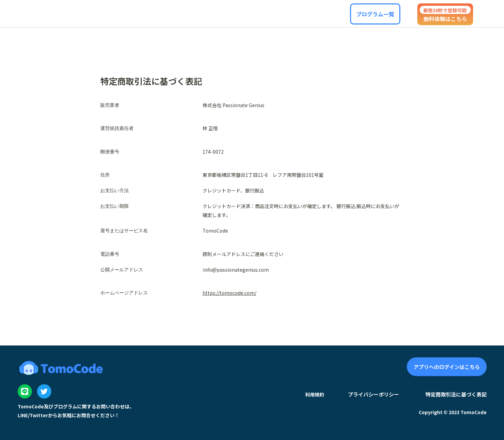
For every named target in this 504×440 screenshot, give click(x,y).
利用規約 (315, 394)
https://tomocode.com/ (229, 293)
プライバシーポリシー (373, 394)
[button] (375, 14)
